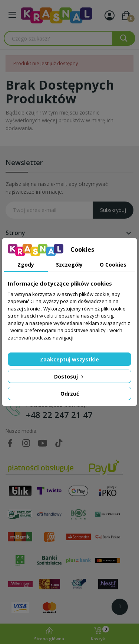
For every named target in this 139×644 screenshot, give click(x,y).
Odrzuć (70, 394)
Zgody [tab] (26, 265)
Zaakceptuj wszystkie (69, 359)
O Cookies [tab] (113, 265)
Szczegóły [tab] (69, 265)
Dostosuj (69, 376)
